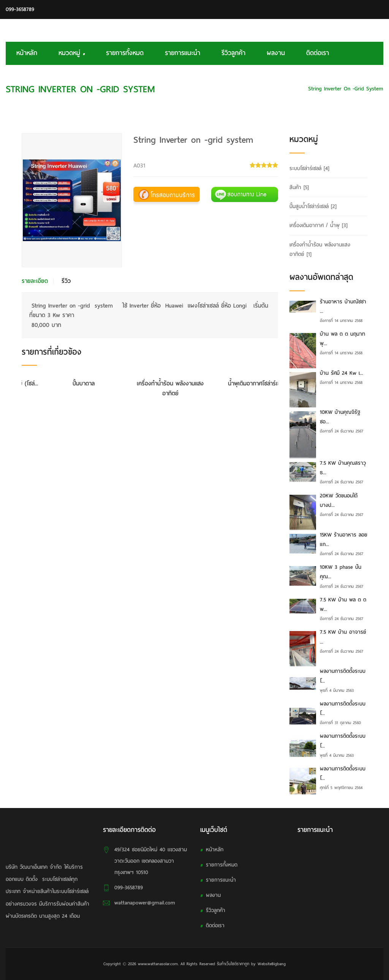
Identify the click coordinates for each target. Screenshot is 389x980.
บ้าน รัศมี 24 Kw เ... (342, 373)
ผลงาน (276, 53)
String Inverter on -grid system (346, 89)
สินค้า (299, 187)
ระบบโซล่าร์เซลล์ (282, 89)
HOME (250, 89)
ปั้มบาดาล (150, 383)
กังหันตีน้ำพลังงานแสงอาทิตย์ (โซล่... (63, 383)
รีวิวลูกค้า (233, 53)
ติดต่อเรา (318, 53)
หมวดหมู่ (72, 53)
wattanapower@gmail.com (145, 903)
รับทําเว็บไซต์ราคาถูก (233, 964)
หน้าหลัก (27, 53)
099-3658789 (20, 9)
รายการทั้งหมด (125, 53)
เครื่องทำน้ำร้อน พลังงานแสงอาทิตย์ (237, 388)
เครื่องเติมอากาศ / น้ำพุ (319, 225)
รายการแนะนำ (183, 53)
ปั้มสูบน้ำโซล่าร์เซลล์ (313, 206)
